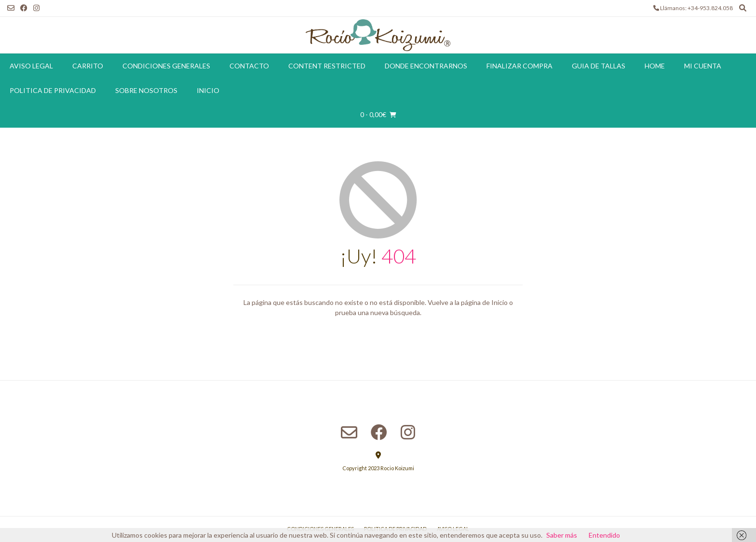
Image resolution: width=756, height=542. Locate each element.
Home (655, 66)
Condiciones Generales (166, 66)
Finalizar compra (520, 66)
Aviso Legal (31, 66)
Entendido (604, 535)
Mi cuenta (703, 66)
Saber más (562, 535)
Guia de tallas (599, 66)
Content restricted (327, 66)
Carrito (88, 66)
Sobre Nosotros (146, 90)
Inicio (208, 90)
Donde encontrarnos (426, 66)
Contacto (249, 66)
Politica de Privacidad (53, 90)
